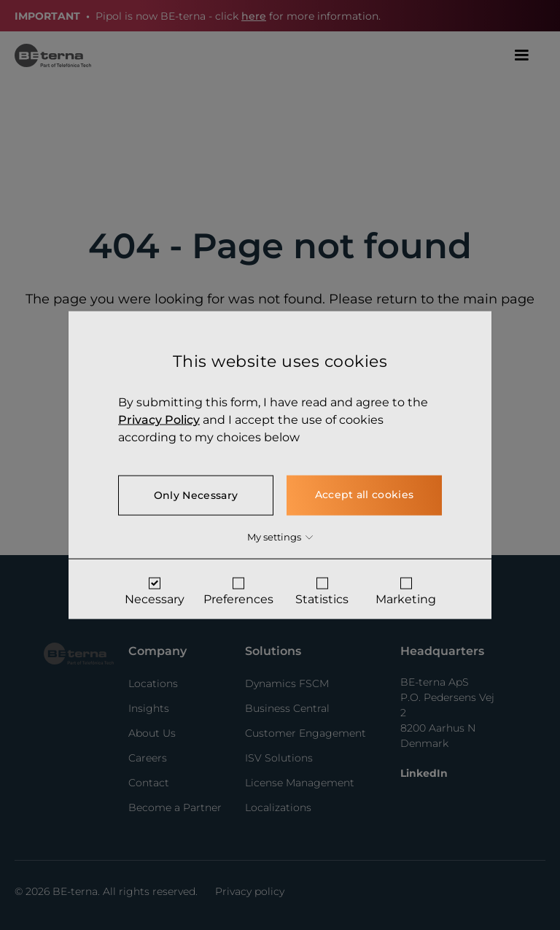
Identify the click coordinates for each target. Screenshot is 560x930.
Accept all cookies (365, 494)
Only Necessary (196, 495)
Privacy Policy (159, 419)
